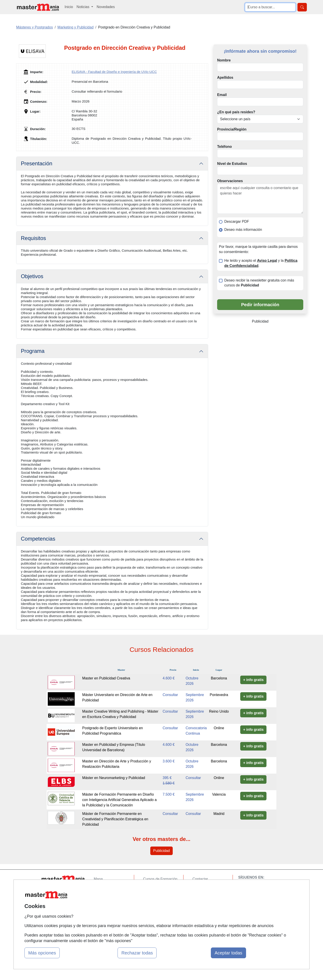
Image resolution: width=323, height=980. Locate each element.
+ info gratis (253, 680)
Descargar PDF (237, 222)
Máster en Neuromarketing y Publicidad (114, 778)
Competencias (38, 539)
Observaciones (230, 181)
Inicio (69, 7)
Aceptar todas (228, 953)
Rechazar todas (137, 953)
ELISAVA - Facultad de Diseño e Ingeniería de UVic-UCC (114, 72)
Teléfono (224, 147)
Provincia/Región (232, 129)
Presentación (37, 163)
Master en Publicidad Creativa (106, 678)
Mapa (98, 879)
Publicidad (161, 851)
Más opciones (42, 953)
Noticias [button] (83, 7)
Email (222, 95)
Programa (33, 351)
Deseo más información (243, 230)
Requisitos (33, 238)
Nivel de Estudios (232, 164)
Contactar (200, 879)
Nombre (224, 60)
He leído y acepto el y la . (261, 263)
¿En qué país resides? (236, 112)
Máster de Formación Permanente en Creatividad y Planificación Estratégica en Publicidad (115, 819)
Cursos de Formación (160, 879)
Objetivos (32, 276)
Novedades (106, 7)
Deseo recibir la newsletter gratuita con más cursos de (259, 283)
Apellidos (225, 77)
